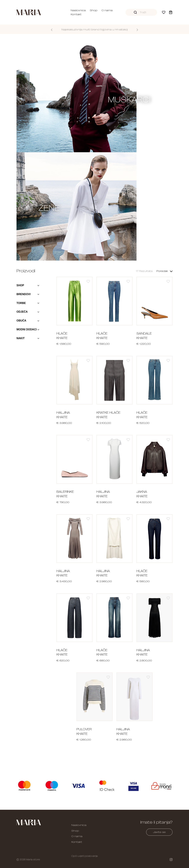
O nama (107, 10)
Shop (94, 10)
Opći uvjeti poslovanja (84, 856)
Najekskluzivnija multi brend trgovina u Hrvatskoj (95, 30)
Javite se (159, 832)
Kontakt (76, 14)
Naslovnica (78, 10)
